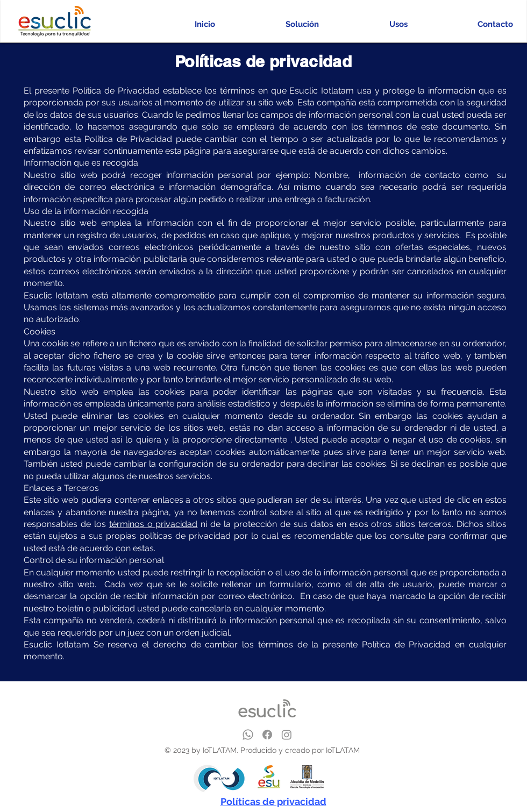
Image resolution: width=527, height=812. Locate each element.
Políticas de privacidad (273, 802)
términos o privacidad (154, 524)
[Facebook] (267, 735)
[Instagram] (287, 735)
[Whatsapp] (248, 735)
